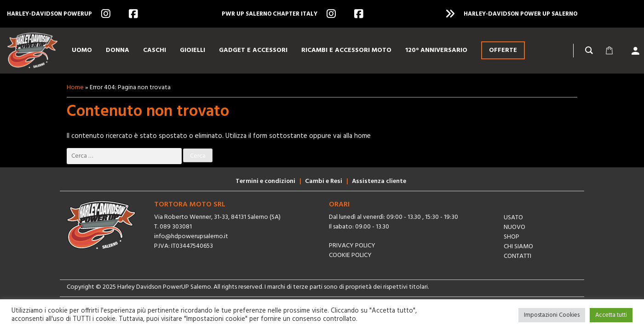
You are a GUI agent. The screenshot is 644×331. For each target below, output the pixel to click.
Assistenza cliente (379, 181)
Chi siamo (518, 247)
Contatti (517, 256)
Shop (512, 237)
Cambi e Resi (324, 181)
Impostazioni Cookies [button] (552, 315)
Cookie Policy (350, 255)
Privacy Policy (352, 246)
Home (75, 88)
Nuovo (515, 227)
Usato (513, 218)
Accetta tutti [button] (611, 315)
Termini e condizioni (265, 181)
